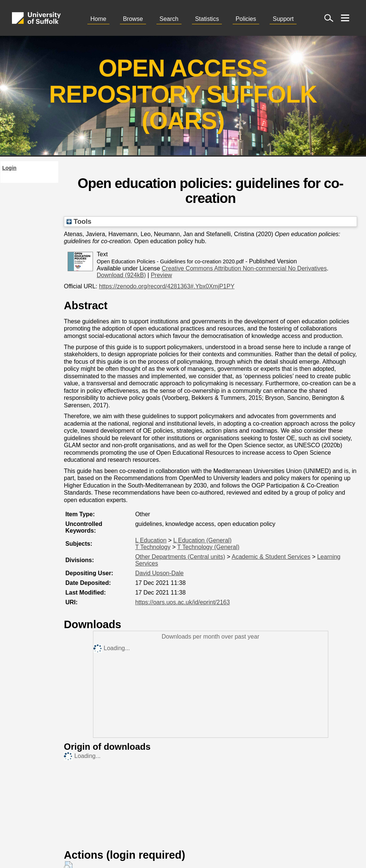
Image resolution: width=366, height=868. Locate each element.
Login (9, 168)
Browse (133, 19)
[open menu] (345, 18)
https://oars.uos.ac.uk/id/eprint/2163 (182, 602)
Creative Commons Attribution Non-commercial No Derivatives (244, 268)
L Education (151, 540)
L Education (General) (202, 540)
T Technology (153, 547)
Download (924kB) (121, 275)
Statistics (207, 19)
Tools (79, 221)
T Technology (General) (208, 547)
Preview (162, 275)
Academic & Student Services (271, 557)
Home (98, 19)
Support (283, 19)
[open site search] (329, 18)
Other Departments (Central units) (180, 557)
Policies (246, 19)
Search (169, 19)
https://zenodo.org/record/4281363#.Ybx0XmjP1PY (167, 286)
